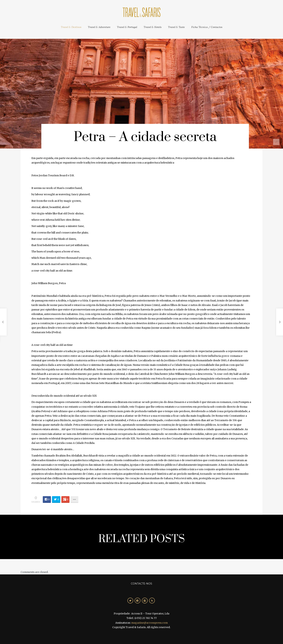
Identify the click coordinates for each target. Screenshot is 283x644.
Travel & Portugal (127, 27)
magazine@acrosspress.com (149, 623)
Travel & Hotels (153, 27)
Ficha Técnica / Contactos (207, 27)
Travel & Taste (176, 27)
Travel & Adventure (99, 27)
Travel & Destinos (71, 27)
